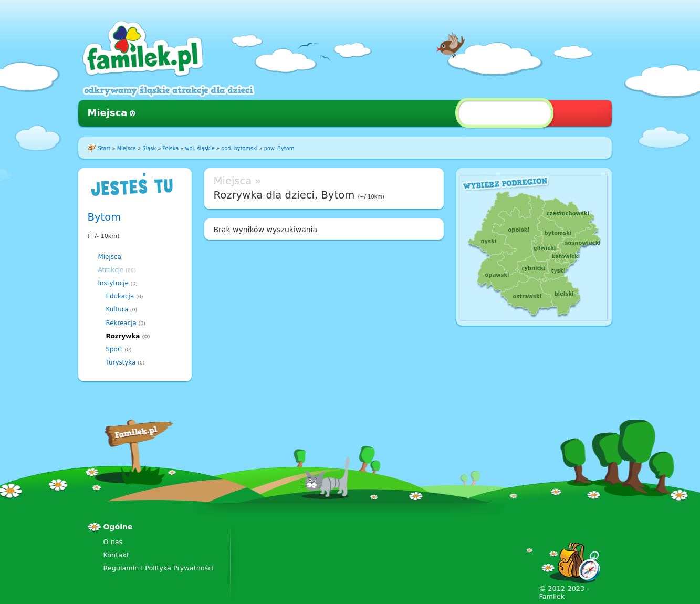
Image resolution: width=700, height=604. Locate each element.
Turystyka (121, 362)
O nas (113, 542)
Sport (114, 349)
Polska (170, 148)
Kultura (117, 309)
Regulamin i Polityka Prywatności (159, 568)
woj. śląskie (200, 148)
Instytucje (113, 283)
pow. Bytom (279, 148)
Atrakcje (111, 270)
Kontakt (116, 555)
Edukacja (120, 296)
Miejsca (108, 113)
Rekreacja (121, 323)
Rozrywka (123, 336)
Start (105, 148)
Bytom (105, 217)
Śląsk (149, 148)
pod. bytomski (239, 148)
